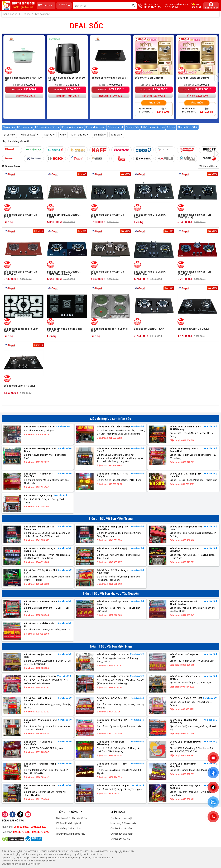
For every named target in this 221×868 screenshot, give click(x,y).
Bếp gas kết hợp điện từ (47, 127)
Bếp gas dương (25, 127)
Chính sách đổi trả (120, 839)
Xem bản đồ (63, 427)
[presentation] (217, 77)
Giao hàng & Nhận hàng (69, 829)
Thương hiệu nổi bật (188, 127)
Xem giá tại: (64, 6)
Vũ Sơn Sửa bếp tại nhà (69, 823)
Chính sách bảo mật (121, 818)
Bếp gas (171, 127)
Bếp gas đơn (132, 127)
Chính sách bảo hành (122, 834)
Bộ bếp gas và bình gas (153, 127)
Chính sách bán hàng (122, 829)
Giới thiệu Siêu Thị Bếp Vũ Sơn (72, 818)
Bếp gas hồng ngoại (95, 127)
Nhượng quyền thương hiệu (71, 834)
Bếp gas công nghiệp (72, 127)
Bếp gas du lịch (116, 127)
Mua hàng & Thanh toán (124, 823)
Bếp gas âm (9, 127)
